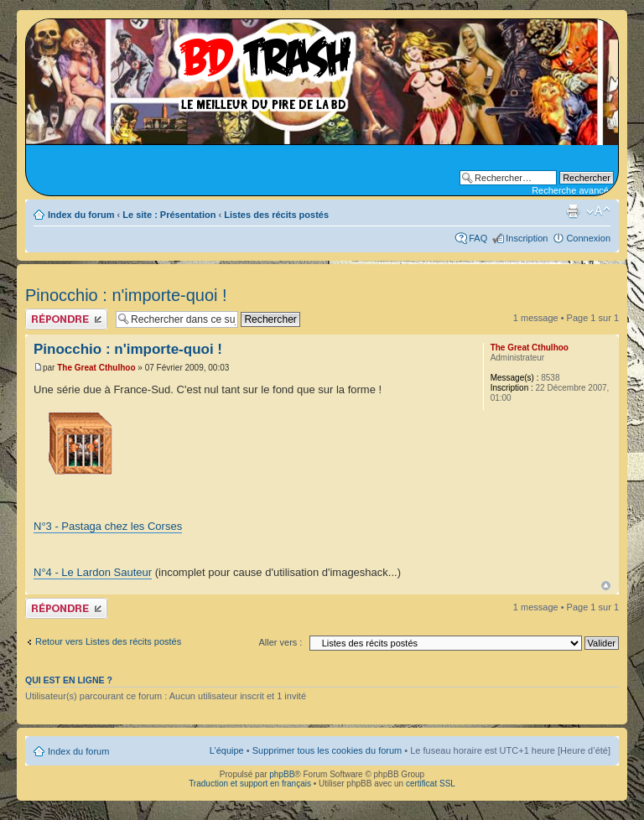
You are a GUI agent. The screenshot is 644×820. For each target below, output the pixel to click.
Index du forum (81, 215)
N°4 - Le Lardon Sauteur (93, 572)
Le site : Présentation (169, 215)
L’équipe (227, 750)
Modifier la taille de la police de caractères (598, 211)
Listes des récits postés (276, 215)
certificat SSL (431, 784)
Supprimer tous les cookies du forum (327, 750)
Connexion (588, 238)
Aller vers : (280, 642)
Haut (606, 586)
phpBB (282, 774)
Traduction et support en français (250, 784)
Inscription (527, 238)
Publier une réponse (66, 319)
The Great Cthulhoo (96, 368)
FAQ (478, 238)
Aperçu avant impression (573, 211)
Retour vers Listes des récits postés (108, 641)
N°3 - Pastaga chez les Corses (108, 526)
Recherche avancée (573, 190)
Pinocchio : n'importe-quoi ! (126, 295)
